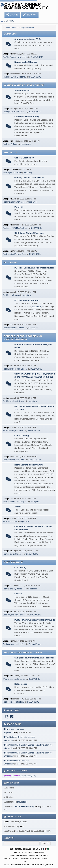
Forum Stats (12, 783)
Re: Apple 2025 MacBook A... (15, 228)
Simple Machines (36, 852)
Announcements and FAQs (28, 39)
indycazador (23, 802)
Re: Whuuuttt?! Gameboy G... (15, 502)
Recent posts (13, 724)
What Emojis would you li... (14, 679)
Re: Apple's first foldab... (13, 554)
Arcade (18, 507)
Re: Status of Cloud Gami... (14, 460)
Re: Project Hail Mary (12, 173)
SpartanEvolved (35, 644)
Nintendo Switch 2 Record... (15, 77)
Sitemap (44, 855)
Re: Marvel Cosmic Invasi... (14, 401)
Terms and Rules (23, 849)
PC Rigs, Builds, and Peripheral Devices (34, 268)
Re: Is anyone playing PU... (14, 644)
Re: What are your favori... (14, 431)
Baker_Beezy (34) (28, 776)
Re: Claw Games (10, 522)
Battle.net (37, 306)
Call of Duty (20, 568)
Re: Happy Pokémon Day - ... (15, 369)
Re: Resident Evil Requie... (14, 328)
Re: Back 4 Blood (10, 144)
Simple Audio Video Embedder (24, 855)
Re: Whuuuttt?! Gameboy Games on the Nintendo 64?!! (29, 745)
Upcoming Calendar (16, 771)
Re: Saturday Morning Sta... (14, 254)
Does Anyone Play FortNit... (14, 615)
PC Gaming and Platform (27, 300)
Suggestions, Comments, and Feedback (34, 658)
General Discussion (24, 158)
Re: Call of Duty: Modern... (14, 589)
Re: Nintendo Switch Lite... (14, 202)
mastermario (26, 144)
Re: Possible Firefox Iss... (14, 702)
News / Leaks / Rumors (26, 62)
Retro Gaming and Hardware (29, 465)
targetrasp (28, 173)
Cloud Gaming (22, 436)
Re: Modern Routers (11, 295)
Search (10, 838)
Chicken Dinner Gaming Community (26, 6)
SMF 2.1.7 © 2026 (20, 852)
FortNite (18, 594)
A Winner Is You (22, 91)
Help (11, 849)
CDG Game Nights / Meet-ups (29, 233)
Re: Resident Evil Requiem (17, 761)
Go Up (35, 849)
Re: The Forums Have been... (15, 57)
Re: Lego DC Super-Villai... (14, 112)
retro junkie (33, 202)
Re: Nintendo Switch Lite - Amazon (20, 737)
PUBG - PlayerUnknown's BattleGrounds (35, 620)
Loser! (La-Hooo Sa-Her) (27, 117)
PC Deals (19, 207)
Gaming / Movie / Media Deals (29, 178)
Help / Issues (21, 684)
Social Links (12, 710)
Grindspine (33, 328)
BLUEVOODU (37, 57)
